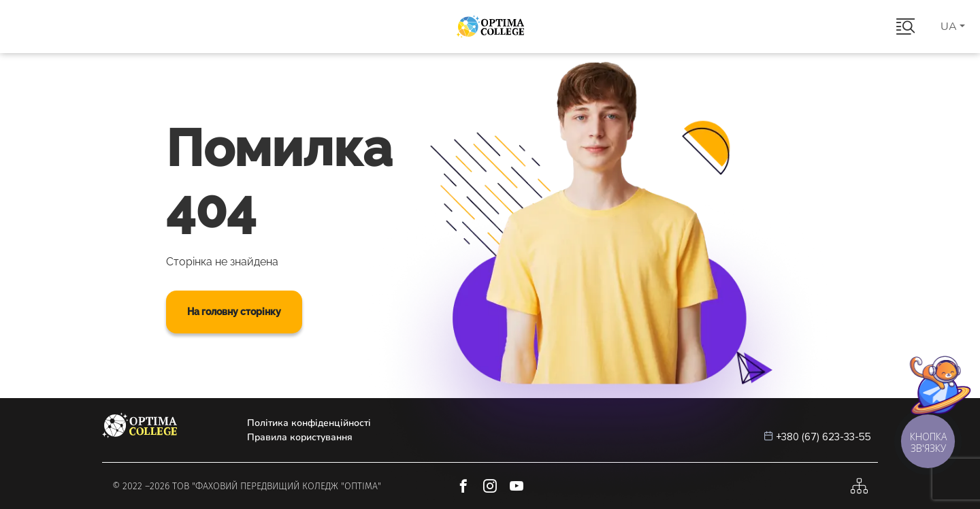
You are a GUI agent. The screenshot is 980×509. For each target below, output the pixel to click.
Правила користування (300, 437)
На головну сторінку (234, 312)
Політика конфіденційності (309, 423)
